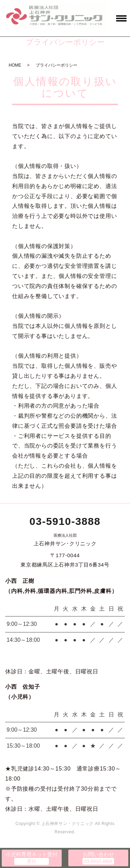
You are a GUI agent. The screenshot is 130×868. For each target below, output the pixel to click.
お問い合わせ (98, 854)
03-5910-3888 (65, 521)
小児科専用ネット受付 (32, 854)
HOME (15, 65)
